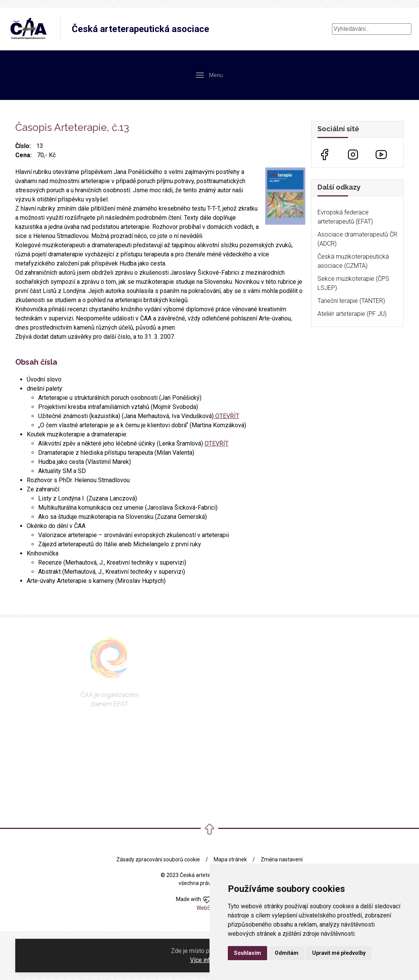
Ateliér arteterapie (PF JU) (352, 314)
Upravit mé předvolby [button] (339, 953)
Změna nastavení (282, 859)
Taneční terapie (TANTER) (351, 301)
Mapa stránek (230, 859)
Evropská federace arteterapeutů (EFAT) (345, 217)
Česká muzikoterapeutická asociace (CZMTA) (353, 261)
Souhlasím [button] (247, 953)
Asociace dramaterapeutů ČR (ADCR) (357, 239)
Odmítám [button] (287, 953)
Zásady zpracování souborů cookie (158, 859)
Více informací (209, 960)
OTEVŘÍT (226, 416)
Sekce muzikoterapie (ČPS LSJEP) (353, 283)
